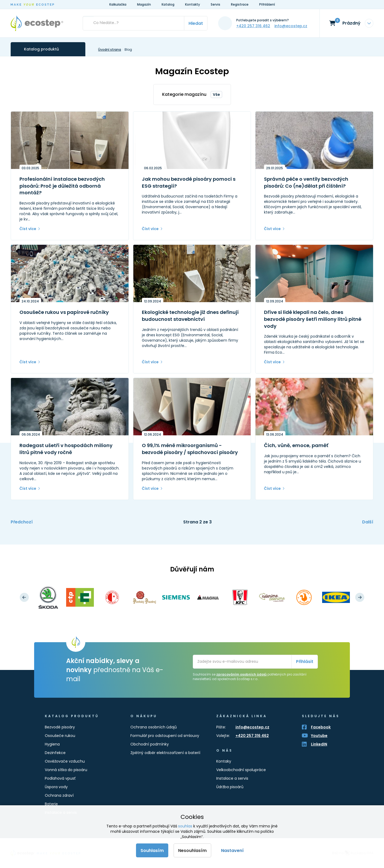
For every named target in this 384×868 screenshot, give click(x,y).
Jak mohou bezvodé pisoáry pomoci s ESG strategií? (189, 182)
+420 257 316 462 (253, 26)
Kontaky (224, 761)
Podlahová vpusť (60, 778)
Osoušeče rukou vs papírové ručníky (64, 312)
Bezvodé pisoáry (60, 727)
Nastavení (232, 851)
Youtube (319, 736)
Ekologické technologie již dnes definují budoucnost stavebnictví (190, 316)
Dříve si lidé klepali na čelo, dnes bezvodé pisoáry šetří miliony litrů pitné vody (313, 319)
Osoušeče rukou (60, 736)
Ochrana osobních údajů (154, 727)
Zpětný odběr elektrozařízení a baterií (165, 753)
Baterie (51, 804)
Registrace (240, 4)
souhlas (185, 826)
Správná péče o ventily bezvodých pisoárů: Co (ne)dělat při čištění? (306, 182)
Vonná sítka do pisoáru (66, 770)
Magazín (144, 4)
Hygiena (52, 744)
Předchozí (22, 522)
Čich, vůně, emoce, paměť (296, 445)
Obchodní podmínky (150, 744)
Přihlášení (267, 4)
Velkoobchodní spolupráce (241, 770)
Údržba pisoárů (230, 787)
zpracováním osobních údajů (241, 674)
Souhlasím (152, 851)
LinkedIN (319, 744)
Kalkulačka (118, 4)
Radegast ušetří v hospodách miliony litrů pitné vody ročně (66, 449)
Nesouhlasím (192, 851)
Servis (215, 4)
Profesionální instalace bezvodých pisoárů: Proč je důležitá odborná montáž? (62, 186)
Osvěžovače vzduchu (65, 761)
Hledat (196, 23)
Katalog (168, 4)
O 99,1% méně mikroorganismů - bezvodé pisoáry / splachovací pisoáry (190, 449)
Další (368, 522)
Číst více (28, 229)
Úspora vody (56, 787)
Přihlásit (305, 662)
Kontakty (193, 4)
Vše (216, 94)
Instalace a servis (232, 778)
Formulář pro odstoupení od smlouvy (165, 736)
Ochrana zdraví (59, 795)
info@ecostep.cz (291, 26)
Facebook (321, 727)
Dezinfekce (55, 753)
